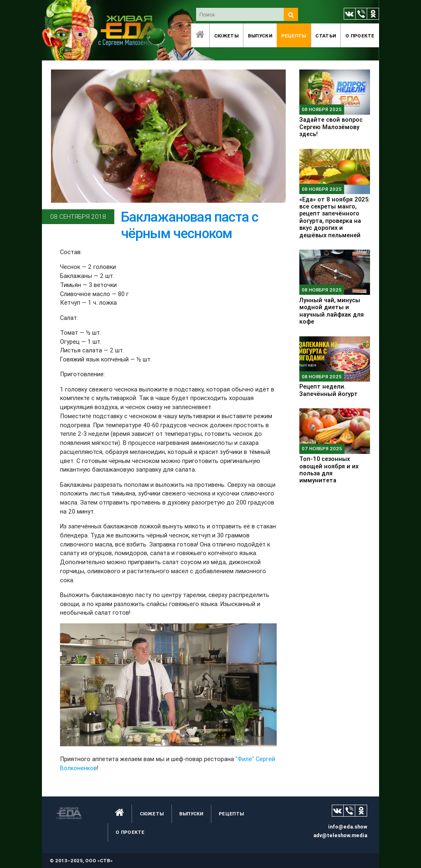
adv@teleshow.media (340, 835)
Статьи (326, 36)
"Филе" (245, 759)
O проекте (360, 36)
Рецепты (294, 36)
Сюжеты (226, 36)
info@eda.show (348, 827)
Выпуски (260, 36)
